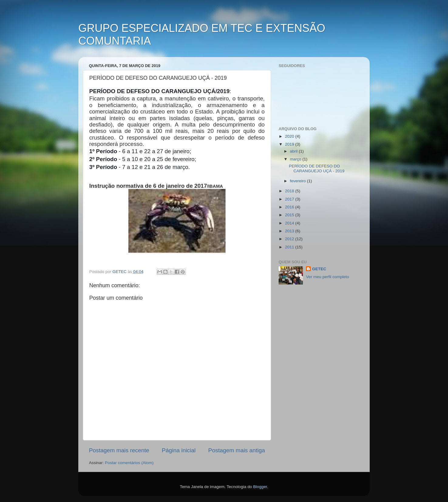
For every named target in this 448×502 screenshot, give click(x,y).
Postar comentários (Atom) (129, 463)
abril (294, 151)
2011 (290, 247)
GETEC (319, 269)
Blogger (260, 487)
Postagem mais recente (119, 450)
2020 (290, 136)
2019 (290, 144)
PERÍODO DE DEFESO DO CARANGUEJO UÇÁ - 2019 (317, 168)
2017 (290, 199)
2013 (290, 231)
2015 (290, 215)
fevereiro (298, 181)
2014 (290, 223)
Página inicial (179, 450)
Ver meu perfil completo (328, 277)
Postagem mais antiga (237, 450)
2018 (290, 191)
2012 (290, 239)
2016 (290, 207)
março (296, 159)
